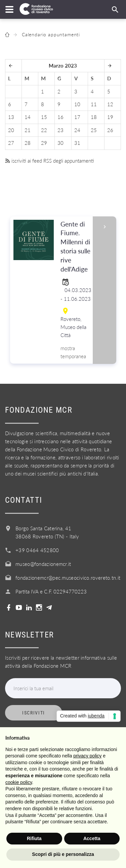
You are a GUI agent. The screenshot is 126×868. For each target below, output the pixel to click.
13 (11, 117)
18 (94, 117)
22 (44, 130)
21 (28, 130)
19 (110, 117)
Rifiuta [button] (34, 838)
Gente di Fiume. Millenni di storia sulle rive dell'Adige (76, 247)
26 (110, 130)
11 (94, 104)
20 (11, 130)
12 (110, 104)
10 (77, 104)
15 (44, 117)
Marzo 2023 (63, 66)
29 (44, 143)
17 (77, 117)
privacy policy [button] (87, 756)
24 (77, 130)
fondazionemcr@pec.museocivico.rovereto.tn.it (68, 578)
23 (60, 130)
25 (94, 130)
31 (77, 143)
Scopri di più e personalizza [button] (63, 854)
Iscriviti (34, 713)
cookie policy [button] (19, 782)
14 (28, 117)
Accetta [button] (92, 838)
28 (28, 143)
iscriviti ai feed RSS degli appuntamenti (50, 161)
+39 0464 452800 (37, 550)
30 (60, 143)
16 (60, 117)
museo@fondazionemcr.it (43, 564)
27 (11, 143)
